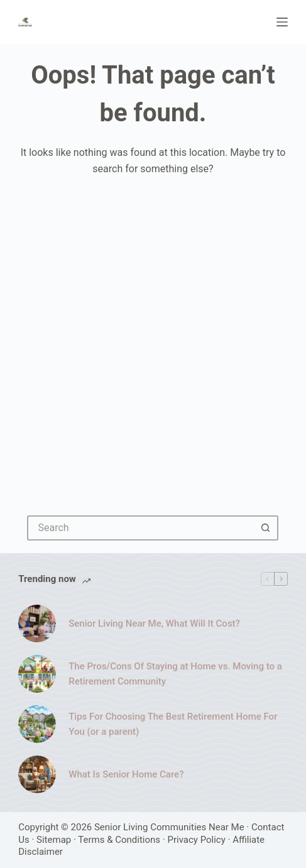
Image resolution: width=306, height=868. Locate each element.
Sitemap (54, 840)
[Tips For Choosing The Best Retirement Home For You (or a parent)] (37, 724)
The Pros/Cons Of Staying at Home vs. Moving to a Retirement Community (175, 674)
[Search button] (266, 528)
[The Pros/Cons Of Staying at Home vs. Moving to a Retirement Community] (37, 674)
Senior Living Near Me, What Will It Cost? (154, 624)
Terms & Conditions (119, 840)
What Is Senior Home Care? (126, 774)
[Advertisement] (153, 337)
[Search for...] (140, 528)
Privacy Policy (196, 840)
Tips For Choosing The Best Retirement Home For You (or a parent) (173, 724)
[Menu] (282, 22)
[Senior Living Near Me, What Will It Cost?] (37, 624)
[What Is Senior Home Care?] (37, 774)
